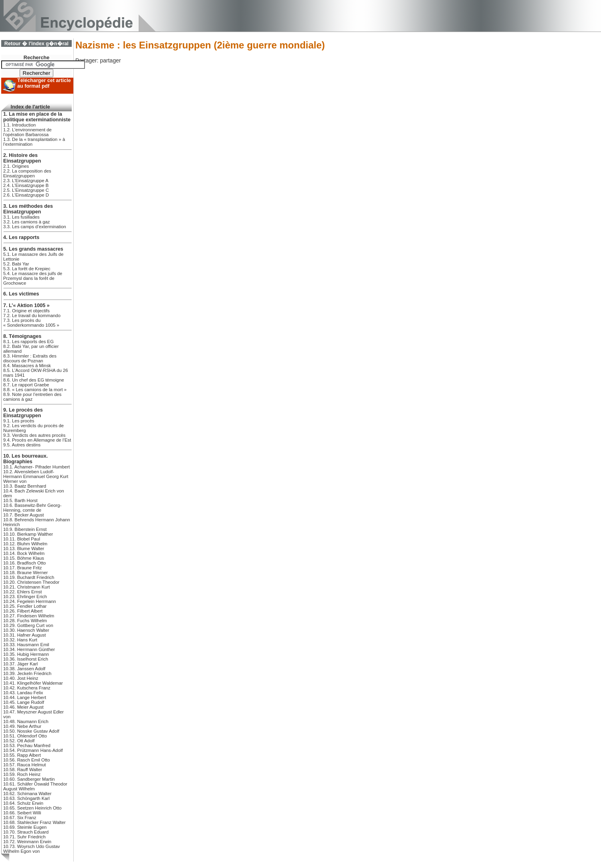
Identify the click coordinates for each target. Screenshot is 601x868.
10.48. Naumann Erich (26, 721)
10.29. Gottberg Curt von (28, 625)
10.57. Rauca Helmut (24, 765)
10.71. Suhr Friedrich (24, 837)
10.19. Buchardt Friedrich (29, 577)
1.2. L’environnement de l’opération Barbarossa (27, 132)
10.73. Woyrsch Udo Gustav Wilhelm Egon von (31, 849)
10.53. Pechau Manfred (27, 745)
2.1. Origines (16, 166)
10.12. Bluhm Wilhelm (25, 544)
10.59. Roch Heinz (22, 774)
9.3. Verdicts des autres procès (34, 435)
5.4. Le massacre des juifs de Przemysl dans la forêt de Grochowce (33, 278)
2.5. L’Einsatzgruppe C (26, 190)
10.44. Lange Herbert (25, 697)
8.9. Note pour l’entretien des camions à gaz (32, 397)
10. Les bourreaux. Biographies (25, 459)
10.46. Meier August (23, 707)
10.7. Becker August (23, 515)
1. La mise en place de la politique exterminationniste (37, 117)
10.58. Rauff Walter (23, 770)
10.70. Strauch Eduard (26, 832)
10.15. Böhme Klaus (24, 558)
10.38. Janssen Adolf (24, 669)
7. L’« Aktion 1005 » (26, 305)
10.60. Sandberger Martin (29, 779)
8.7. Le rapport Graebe (26, 385)
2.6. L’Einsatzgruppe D (26, 195)
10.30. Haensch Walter (26, 630)
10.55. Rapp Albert (22, 755)
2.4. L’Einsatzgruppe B (26, 185)
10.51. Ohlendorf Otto (25, 736)
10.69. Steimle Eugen (25, 827)
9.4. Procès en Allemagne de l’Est (37, 440)
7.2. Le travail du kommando (32, 315)
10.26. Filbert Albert (23, 611)
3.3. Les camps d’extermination (35, 227)
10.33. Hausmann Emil (26, 645)
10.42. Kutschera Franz (27, 688)
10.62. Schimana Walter (27, 794)
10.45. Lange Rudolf (24, 702)
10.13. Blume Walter (24, 549)
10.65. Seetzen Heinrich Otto (32, 808)
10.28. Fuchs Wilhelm (25, 621)
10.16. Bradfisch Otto (24, 563)
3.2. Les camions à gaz (27, 222)
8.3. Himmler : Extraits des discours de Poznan (30, 358)
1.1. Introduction (19, 125)
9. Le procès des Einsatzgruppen (23, 413)
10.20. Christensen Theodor (31, 582)
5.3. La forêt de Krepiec (27, 269)
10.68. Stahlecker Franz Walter (34, 822)
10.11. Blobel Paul (22, 539)
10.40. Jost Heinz (21, 678)
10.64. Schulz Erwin (23, 803)
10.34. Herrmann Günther (29, 649)
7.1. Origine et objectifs (26, 311)
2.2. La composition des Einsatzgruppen (27, 173)
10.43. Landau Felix (23, 693)
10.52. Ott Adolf (19, 741)
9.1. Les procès (19, 421)
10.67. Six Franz (20, 818)
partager (110, 60)
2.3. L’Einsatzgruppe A (26, 181)
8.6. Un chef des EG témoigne (34, 380)
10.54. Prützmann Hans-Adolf (33, 750)
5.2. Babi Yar (16, 264)
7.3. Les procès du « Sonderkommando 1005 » (31, 323)
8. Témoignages (22, 336)
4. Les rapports (21, 237)
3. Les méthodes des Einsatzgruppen (28, 209)
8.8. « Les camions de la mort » (35, 390)
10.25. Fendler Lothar (25, 606)
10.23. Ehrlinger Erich (25, 597)
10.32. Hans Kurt (20, 640)
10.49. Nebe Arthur (22, 726)
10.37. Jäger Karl (20, 664)
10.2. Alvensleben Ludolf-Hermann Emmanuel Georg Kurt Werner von (36, 476)
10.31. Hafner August (24, 635)
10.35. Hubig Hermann (26, 654)
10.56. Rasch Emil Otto (26, 760)
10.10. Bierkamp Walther (28, 534)
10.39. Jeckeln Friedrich (27, 673)
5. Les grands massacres (33, 249)
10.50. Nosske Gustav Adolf (31, 731)
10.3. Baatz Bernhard (25, 486)
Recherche (36, 58)
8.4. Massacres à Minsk (27, 366)
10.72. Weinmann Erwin (27, 842)
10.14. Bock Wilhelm (24, 553)
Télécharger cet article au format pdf (44, 83)
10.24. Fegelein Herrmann (30, 601)
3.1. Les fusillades (21, 217)
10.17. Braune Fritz (22, 568)
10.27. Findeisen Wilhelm (29, 616)
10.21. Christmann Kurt (26, 587)
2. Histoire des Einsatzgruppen (22, 158)
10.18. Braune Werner (25, 573)
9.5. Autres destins (22, 445)
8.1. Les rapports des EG (28, 342)
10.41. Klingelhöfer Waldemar (33, 683)
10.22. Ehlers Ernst (22, 592)
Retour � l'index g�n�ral (36, 44)
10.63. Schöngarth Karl (26, 798)
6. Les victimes (21, 294)
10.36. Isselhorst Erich (26, 659)
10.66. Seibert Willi (22, 813)
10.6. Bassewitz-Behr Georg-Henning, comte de (32, 508)
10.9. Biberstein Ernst (25, 529)
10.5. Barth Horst (20, 500)
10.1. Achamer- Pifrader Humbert (36, 467)
